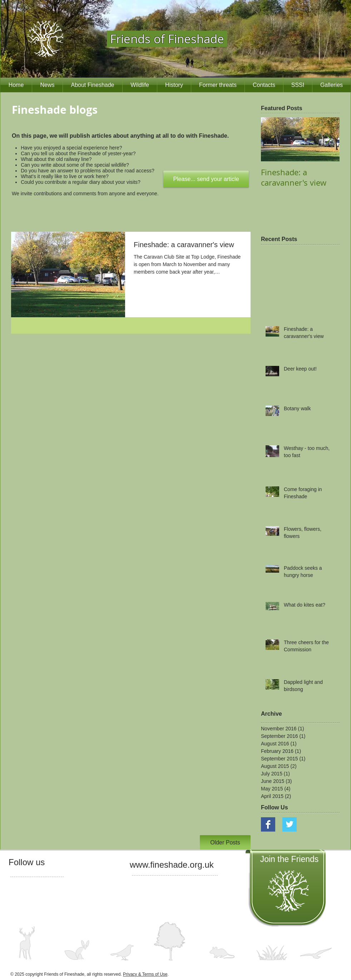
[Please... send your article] (206, 179)
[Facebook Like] (22, 881)
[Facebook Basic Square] (268, 824)
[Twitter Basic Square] (290, 824)
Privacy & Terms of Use (145, 974)
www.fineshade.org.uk (172, 865)
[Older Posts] (225, 842)
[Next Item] (328, 140)
